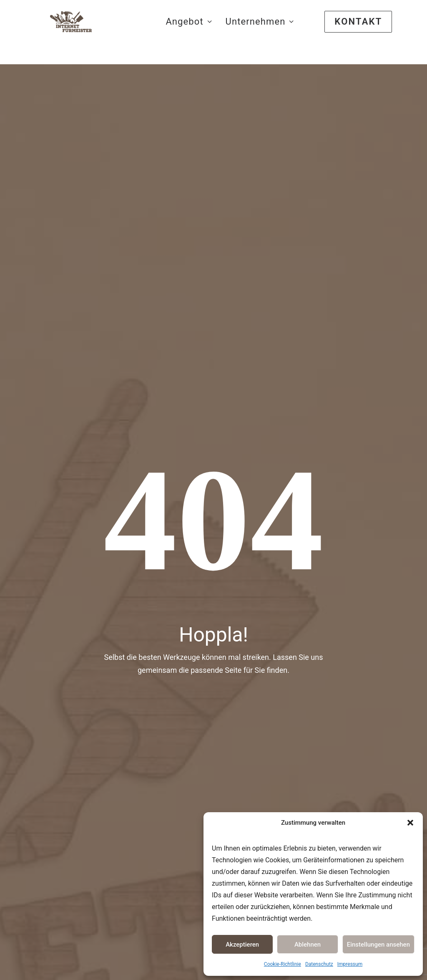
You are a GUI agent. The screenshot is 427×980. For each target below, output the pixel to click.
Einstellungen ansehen (378, 945)
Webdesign (264, 511)
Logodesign (265, 538)
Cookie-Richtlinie (283, 964)
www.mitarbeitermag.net (54, 817)
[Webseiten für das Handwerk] (77, 32)
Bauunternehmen (252, 778)
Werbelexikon (178, 799)
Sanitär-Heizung (251, 802)
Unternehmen (260, 32)
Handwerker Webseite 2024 (180, 557)
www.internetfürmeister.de (56, 805)
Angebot (189, 32)
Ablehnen (308, 945)
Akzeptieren (242, 945)
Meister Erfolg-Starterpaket (180, 518)
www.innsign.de (43, 794)
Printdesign (265, 566)
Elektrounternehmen (256, 790)
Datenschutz (319, 964)
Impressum (350, 964)
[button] (410, 823)
